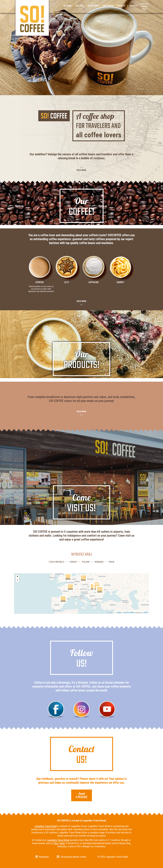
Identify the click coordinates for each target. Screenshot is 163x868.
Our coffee (80, 6)
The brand (67, 6)
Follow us (121, 6)
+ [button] (17, 577)
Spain (111, 562)
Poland (86, 562)
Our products (93, 6)
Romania (99, 562)
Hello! (62, 843)
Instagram (82, 709)
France (73, 562)
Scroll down (82, 82)
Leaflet (119, 613)
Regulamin (44, 857)
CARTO (146, 613)
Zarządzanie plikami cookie (73, 857)
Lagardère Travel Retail (46, 826)
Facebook (56, 709)
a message (82, 796)
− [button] (17, 580)
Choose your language (144, 5)
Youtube (107, 709)
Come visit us (108, 6)
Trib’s (56, 843)
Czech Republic (57, 562)
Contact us (134, 6)
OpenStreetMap (129, 613)
